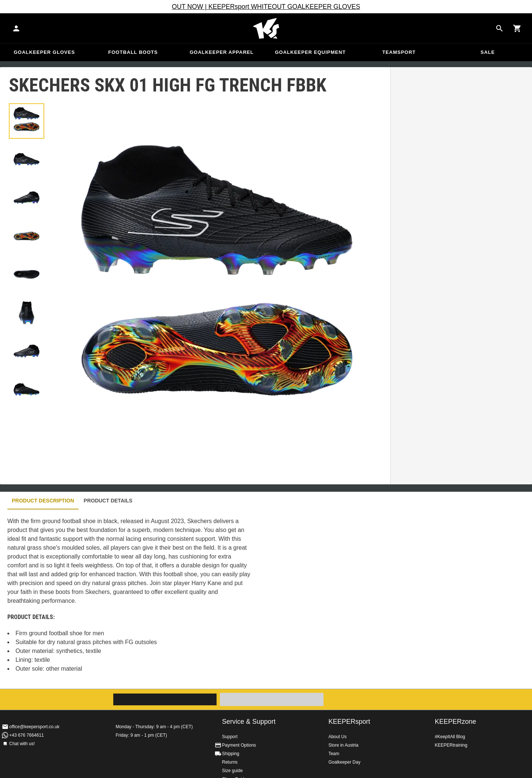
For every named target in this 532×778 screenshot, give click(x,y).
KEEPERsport (349, 722)
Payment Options (239, 745)
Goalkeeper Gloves (44, 52)
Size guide (232, 771)
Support (230, 737)
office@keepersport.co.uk (34, 727)
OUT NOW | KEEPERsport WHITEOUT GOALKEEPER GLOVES (266, 7)
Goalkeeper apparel (222, 52)
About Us (337, 737)
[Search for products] (500, 28)
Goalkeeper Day (344, 762)
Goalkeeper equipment (310, 52)
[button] (27, 121)
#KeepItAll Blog (450, 737)
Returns (230, 762)
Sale (488, 52)
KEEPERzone (456, 722)
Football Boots (133, 52)
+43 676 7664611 (27, 735)
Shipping (231, 754)
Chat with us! (22, 744)
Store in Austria (343, 745)
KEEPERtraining (451, 745)
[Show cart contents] (517, 28)
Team (334, 754)
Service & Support (249, 722)
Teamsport (399, 52)
